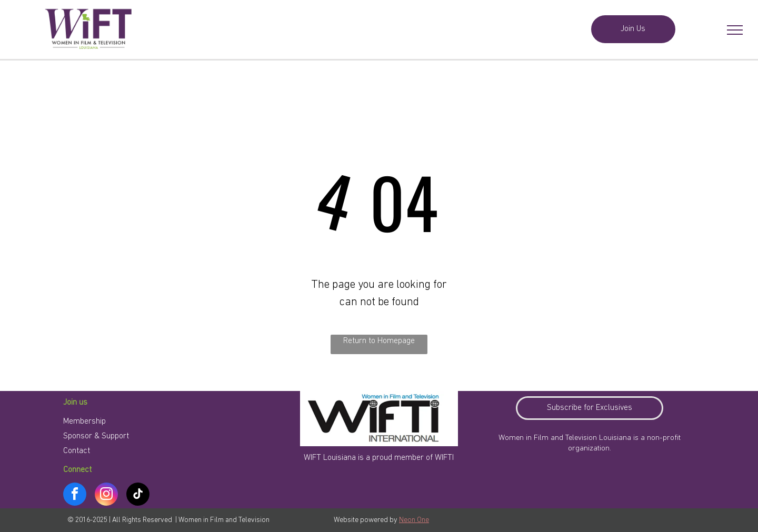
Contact (77, 451)
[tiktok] (138, 495)
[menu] (735, 30)
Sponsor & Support (96, 436)
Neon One (414, 520)
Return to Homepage (379, 341)
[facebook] (75, 495)
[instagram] (106, 495)
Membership (84, 421)
